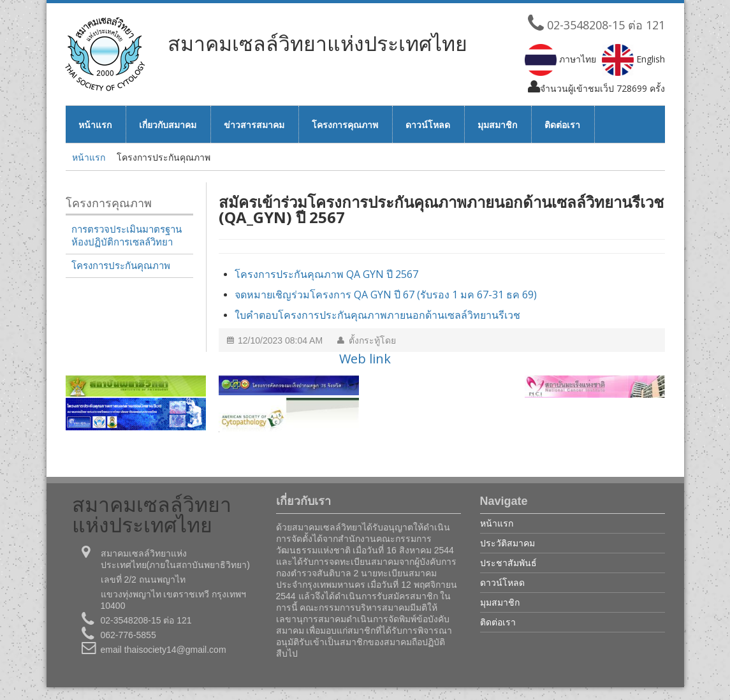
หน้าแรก (95, 125)
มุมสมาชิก (497, 125)
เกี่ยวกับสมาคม (168, 125)
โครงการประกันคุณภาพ (121, 266)
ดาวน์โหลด (428, 125)
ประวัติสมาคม (507, 543)
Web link (365, 359)
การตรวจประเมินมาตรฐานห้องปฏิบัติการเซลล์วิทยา (127, 236)
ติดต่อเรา (562, 125)
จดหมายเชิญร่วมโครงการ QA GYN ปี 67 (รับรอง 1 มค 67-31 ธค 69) (386, 295)
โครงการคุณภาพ (345, 125)
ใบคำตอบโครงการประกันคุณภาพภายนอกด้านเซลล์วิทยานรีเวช (377, 315)
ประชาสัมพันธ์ (508, 563)
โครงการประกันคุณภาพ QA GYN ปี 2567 (326, 274)
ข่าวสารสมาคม (254, 125)
